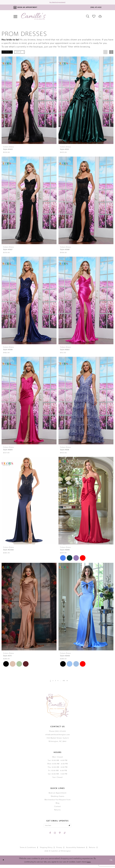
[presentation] (29, 102)
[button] (7, 54)
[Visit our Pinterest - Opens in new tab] (60, 836)
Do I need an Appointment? (57, 3)
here (89, 865)
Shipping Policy (46, 851)
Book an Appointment (58, 795)
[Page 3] (54, 682)
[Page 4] (58, 682)
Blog (58, 805)
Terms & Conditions (28, 851)
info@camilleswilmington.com (57, 736)
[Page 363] (66, 682)
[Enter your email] (58, 828)
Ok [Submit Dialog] (110, 863)
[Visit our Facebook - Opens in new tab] (50, 836)
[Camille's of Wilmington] (34, 18)
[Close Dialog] (4, 863)
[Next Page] (70, 682)
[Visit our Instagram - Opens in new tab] (55, 836)
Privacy (59, 851)
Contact (58, 808)
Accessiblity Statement (76, 851)
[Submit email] (74, 828)
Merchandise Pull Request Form (58, 801)
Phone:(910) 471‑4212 (58, 733)
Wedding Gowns (58, 798)
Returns (57, 812)
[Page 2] (51, 682)
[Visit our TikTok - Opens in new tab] (65, 836)
